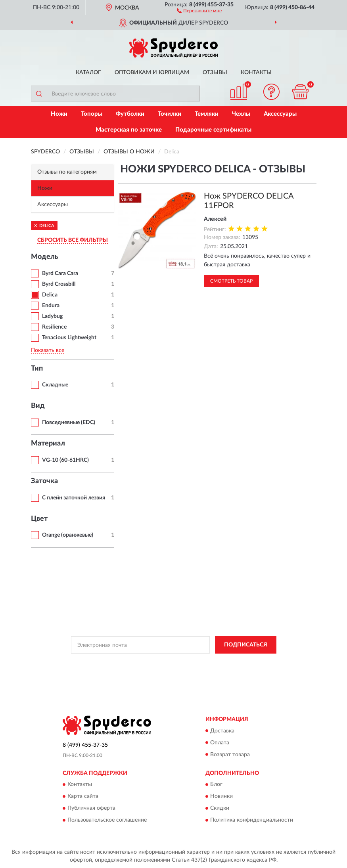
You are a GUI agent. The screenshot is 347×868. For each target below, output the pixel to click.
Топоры (92, 114)
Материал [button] (48, 444)
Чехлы (241, 114)
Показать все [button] (48, 350)
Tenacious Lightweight (69, 338)
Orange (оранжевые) (68, 535)
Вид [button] (38, 406)
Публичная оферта (91, 808)
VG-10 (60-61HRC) (65, 460)
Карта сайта (83, 796)
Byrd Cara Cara (60, 273)
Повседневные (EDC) (69, 423)
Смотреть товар (231, 281)
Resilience (54, 327)
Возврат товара (230, 755)
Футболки (130, 114)
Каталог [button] (88, 73)
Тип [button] (37, 369)
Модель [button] (45, 257)
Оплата (220, 743)
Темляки (207, 114)
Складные (55, 385)
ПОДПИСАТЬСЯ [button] (246, 645)
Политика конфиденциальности (252, 820)
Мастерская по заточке (129, 130)
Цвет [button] (39, 519)
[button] (199, 10)
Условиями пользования (162, 669)
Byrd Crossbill (59, 284)
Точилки (170, 114)
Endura (51, 306)
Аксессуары (280, 114)
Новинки (221, 796)
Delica (50, 295)
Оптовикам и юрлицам (152, 73)
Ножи (59, 114)
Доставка (222, 731)
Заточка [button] (44, 481)
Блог (216, 784)
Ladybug (52, 316)
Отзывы (215, 73)
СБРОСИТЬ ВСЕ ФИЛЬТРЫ (73, 240)
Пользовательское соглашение (107, 820)
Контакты (256, 73)
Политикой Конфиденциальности (213, 663)
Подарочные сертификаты (213, 130)
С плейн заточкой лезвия (74, 498)
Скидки (220, 808)
